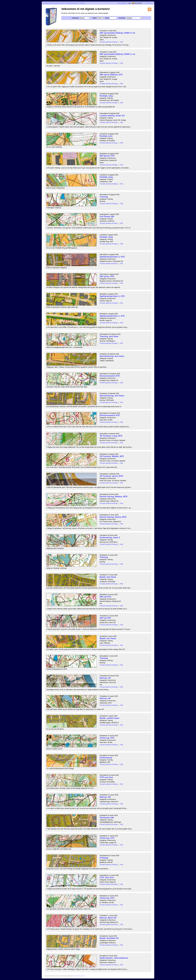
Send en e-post (80, 976)
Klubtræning (106, 758)
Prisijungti (82, 3)
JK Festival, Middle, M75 (112, 456)
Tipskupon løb (107, 818)
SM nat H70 (105, 618)
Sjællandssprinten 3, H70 (112, 257)
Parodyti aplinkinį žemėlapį (108, 42)
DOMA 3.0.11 (149, 3)
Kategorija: (75, 18)
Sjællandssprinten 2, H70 (112, 296)
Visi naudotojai (122, 3)
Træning (104, 197)
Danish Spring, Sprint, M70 (113, 517)
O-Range (104, 858)
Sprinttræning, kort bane (112, 356)
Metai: (95, 18)
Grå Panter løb (107, 217)
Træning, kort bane (109, 336)
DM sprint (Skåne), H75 (111, 75)
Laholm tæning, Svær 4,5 (112, 116)
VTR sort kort (106, 777)
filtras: (107, 18)
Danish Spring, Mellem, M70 (113, 497)
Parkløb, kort (106, 136)
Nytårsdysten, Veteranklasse (114, 958)
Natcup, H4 (105, 678)
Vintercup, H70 (107, 738)
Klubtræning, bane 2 (110, 538)
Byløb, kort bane (108, 577)
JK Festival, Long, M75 (111, 436)
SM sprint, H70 (107, 276)
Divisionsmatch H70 (110, 376)
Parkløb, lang (106, 96)
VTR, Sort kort (107, 878)
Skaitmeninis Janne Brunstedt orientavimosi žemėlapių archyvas (60, 3)
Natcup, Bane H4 (108, 918)
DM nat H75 (105, 597)
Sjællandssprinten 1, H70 (112, 316)
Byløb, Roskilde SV (109, 938)
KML (122, 42)
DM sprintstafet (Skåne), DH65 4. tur (117, 33)
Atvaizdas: (122, 18)
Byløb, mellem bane (109, 718)
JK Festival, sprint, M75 (111, 476)
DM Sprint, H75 (107, 156)
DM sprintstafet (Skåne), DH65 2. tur (117, 54)
